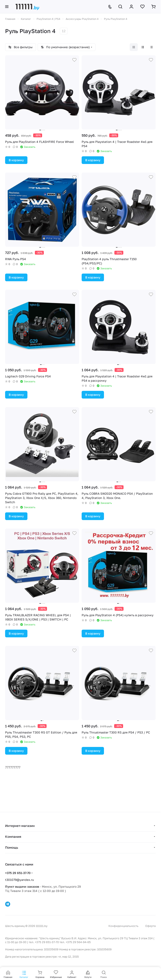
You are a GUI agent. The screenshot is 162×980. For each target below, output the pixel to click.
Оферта (150, 926)
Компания (13, 836)
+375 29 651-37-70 (18, 873)
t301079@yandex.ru (19, 880)
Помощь (12, 847)
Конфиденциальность (123, 926)
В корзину (16, 160)
